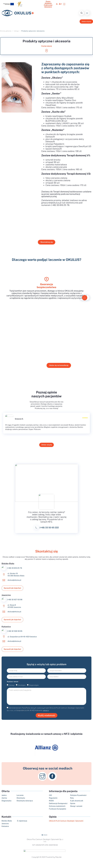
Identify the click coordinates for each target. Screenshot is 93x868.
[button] (87, 13)
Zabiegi (11, 688)
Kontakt (6, 820)
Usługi (16, 32)
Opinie (53, 820)
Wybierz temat (13, 685)
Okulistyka (22, 688)
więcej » (46, 714)
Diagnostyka (34, 688)
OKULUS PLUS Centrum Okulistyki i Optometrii (66, 825)
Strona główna (6, 32)
